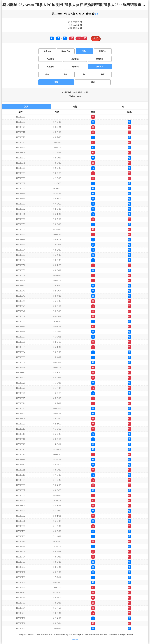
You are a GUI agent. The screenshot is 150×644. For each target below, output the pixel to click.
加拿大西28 (66, 51)
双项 (56, 82)
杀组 (66, 74)
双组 (93, 82)
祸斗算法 (100, 67)
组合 (47, 74)
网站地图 (75, 639)
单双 (103, 74)
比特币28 (103, 51)
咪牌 (96, 38)
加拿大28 (47, 51)
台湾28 (84, 51)
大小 (84, 74)
